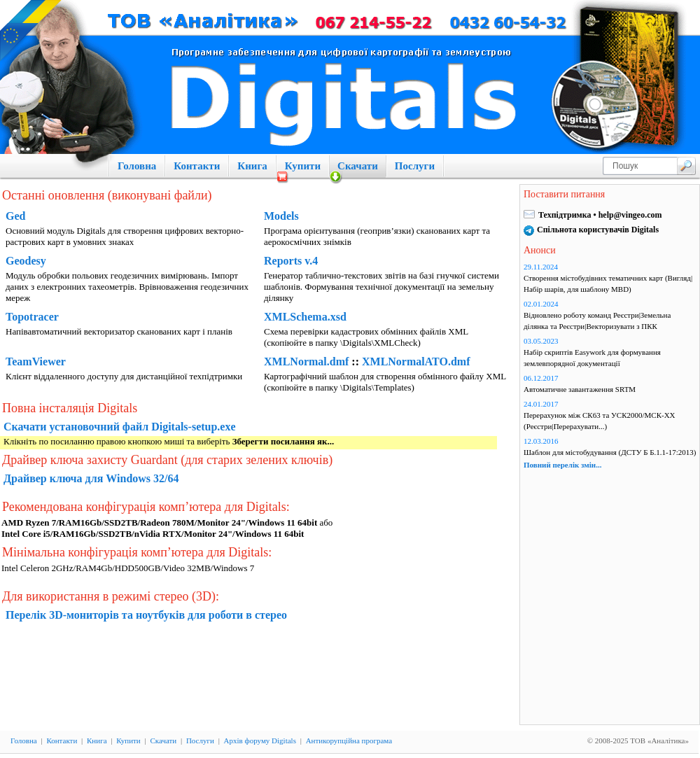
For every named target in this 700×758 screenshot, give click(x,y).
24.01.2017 (541, 404)
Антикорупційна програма (349, 741)
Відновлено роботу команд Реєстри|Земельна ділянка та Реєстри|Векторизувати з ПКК (597, 321)
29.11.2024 (541, 267)
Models (281, 216)
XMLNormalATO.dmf (416, 362)
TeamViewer (36, 362)
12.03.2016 (541, 441)
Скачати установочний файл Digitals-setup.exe (120, 427)
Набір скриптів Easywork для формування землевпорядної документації (592, 358)
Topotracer (32, 317)
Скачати (358, 166)
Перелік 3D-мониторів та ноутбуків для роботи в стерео (146, 615)
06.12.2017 (541, 378)
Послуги (415, 166)
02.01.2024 (541, 304)
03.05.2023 (541, 341)
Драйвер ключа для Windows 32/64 (91, 478)
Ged (15, 216)
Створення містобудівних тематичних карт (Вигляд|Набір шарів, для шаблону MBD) (608, 283)
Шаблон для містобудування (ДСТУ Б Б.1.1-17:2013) (610, 452)
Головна (137, 166)
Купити (303, 166)
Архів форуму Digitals (260, 741)
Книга (252, 166)
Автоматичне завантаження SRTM (580, 389)
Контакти (197, 166)
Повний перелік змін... (562, 465)
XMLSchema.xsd (305, 317)
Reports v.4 (291, 261)
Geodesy (26, 261)
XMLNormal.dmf (306, 362)
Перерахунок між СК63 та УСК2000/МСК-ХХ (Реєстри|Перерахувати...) (600, 421)
